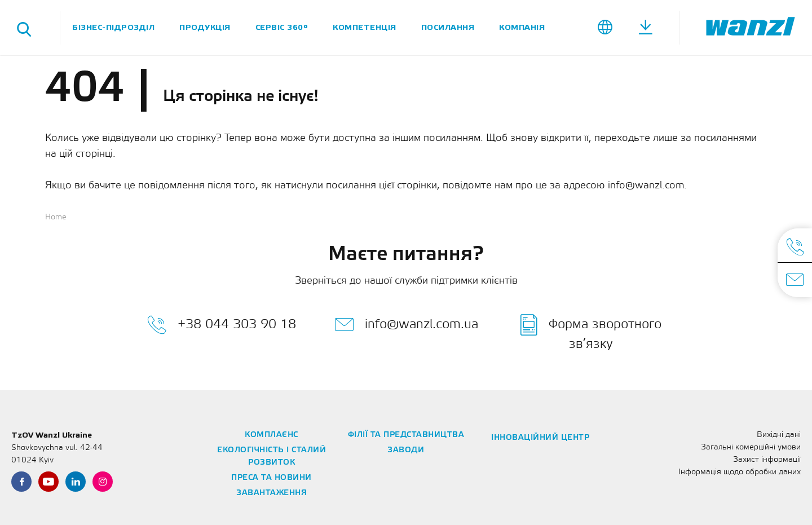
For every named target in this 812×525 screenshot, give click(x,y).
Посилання (448, 27)
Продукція (205, 27)
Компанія (522, 27)
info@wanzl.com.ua (406, 325)
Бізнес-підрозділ (113, 27)
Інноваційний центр (540, 438)
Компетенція (365, 27)
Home (56, 217)
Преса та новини (272, 478)
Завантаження (272, 493)
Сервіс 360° (282, 27)
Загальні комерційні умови (751, 447)
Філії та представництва (406, 435)
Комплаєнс (272, 435)
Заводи (406, 450)
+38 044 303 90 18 (222, 325)
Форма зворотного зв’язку (591, 332)
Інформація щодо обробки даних (740, 472)
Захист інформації (767, 460)
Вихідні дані (779, 435)
